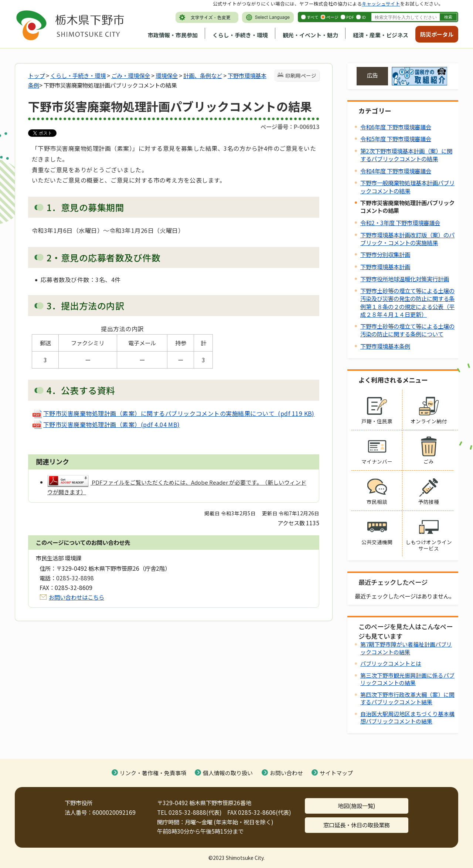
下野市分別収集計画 (385, 254)
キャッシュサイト (381, 4)
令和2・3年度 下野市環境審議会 (400, 223)
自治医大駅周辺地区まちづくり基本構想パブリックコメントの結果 (407, 717)
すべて (313, 17)
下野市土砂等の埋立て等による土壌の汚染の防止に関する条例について (407, 330)
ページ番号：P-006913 (290, 126)
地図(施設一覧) (357, 806)
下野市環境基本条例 (385, 346)
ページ (332, 17)
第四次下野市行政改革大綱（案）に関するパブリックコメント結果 (407, 698)
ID (364, 17)
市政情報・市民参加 (173, 35)
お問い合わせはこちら (76, 597)
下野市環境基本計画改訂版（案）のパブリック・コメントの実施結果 (407, 239)
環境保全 (167, 75)
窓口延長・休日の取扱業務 (357, 825)
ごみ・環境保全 (131, 75)
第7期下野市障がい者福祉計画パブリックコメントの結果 (406, 648)
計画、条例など (203, 75)
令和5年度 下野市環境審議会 (396, 139)
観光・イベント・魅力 (310, 35)
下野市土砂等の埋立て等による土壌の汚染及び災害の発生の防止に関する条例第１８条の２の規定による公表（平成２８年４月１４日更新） (407, 302)
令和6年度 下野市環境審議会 (396, 127)
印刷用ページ (301, 75)
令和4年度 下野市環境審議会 (396, 171)
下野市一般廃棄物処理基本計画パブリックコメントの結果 (407, 187)
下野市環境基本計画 (385, 267)
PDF (350, 17)
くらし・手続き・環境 (240, 35)
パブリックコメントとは (391, 663)
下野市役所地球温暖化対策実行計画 (405, 279)
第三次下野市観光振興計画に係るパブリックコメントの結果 (407, 679)
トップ (36, 75)
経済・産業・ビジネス (381, 35)
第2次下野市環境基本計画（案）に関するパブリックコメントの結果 (406, 155)
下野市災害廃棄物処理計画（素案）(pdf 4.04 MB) (106, 424)
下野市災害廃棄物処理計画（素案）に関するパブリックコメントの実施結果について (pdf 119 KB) (173, 413)
